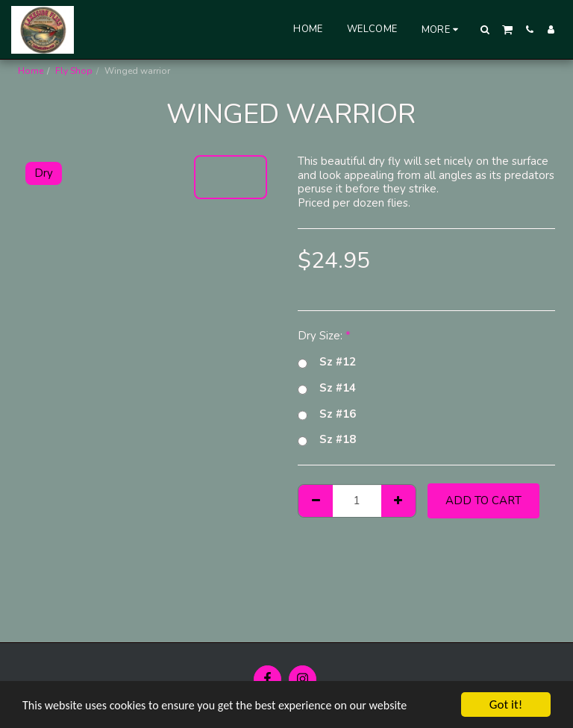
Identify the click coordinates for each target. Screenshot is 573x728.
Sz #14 (327, 388)
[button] (485, 29)
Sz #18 (327, 440)
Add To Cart (483, 501)
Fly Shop (74, 71)
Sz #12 (327, 362)
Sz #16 (327, 414)
